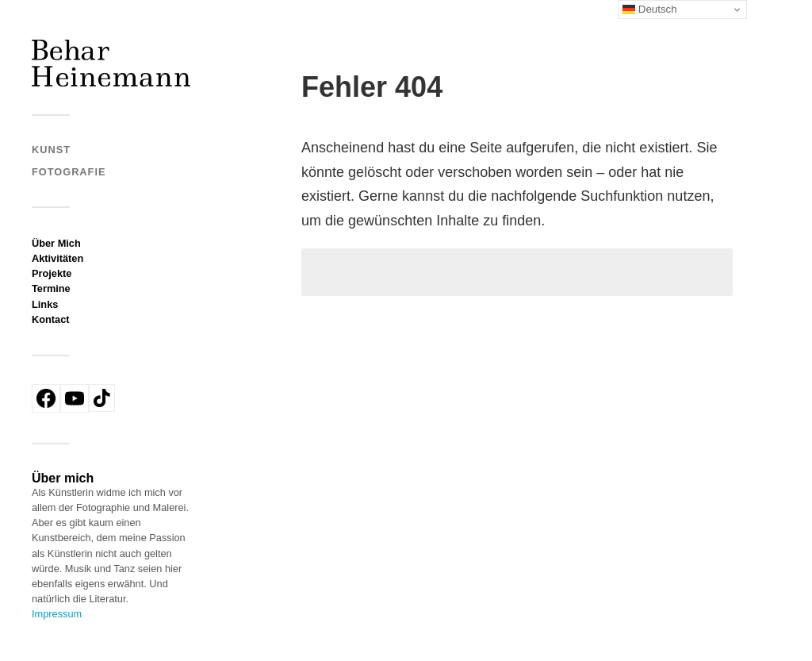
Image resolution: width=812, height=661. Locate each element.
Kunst (51, 150)
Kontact (51, 319)
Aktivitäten (57, 258)
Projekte (52, 273)
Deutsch (650, 10)
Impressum (57, 614)
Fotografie (69, 172)
